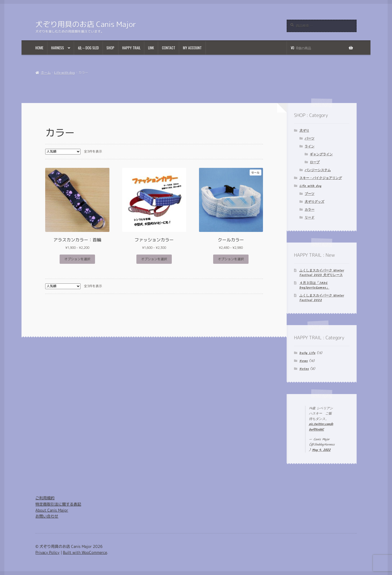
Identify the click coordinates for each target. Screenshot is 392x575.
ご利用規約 (45, 498)
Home (39, 48)
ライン (310, 146)
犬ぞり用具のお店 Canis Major (86, 24)
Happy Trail (131, 48)
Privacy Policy (47, 552)
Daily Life (307, 353)
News (304, 361)
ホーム (46, 73)
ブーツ (310, 194)
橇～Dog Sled (88, 48)
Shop (110, 48)
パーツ (310, 139)
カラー (310, 210)
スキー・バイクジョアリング (321, 178)
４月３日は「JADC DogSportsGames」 (314, 285)
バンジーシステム (318, 170)
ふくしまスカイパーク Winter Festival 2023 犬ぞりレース (322, 273)
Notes (304, 369)
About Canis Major (52, 510)
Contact (169, 48)
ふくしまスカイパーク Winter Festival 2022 (322, 298)
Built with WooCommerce (85, 552)
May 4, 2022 (321, 450)
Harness (58, 48)
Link (151, 48)
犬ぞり (304, 131)
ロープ (315, 162)
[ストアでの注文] (63, 152)
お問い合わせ (47, 516)
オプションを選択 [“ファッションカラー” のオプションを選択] (154, 259)
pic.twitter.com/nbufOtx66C (321, 427)
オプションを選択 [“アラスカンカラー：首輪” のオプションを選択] (77, 259)
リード (310, 218)
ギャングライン (321, 154)
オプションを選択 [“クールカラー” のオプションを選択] (231, 259)
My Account (192, 48)
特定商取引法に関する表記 (58, 504)
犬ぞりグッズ (314, 202)
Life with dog (65, 73)
